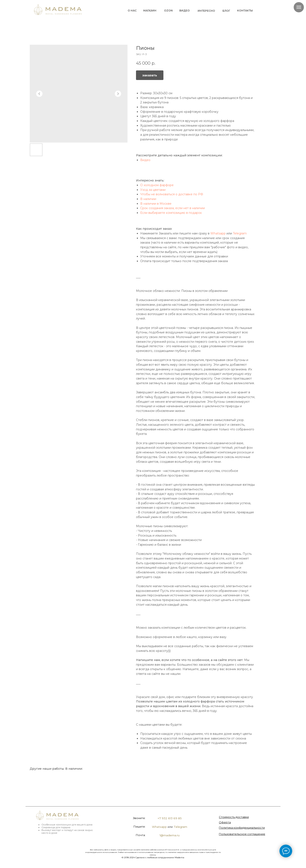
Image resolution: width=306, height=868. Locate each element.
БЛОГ (226, 11)
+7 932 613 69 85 (170, 818)
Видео (145, 160)
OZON (168, 11)
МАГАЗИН (150, 11)
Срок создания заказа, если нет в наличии (173, 208)
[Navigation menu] (299, 7)
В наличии (148, 199)
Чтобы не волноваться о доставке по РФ (172, 194)
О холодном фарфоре (157, 185)
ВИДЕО (185, 11)
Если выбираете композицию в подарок (171, 213)
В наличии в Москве (156, 204)
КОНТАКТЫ (245, 11)
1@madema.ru (170, 835)
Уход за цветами (153, 190)
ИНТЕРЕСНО (206, 11)
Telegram (240, 233)
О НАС (132, 11)
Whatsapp (218, 233)
